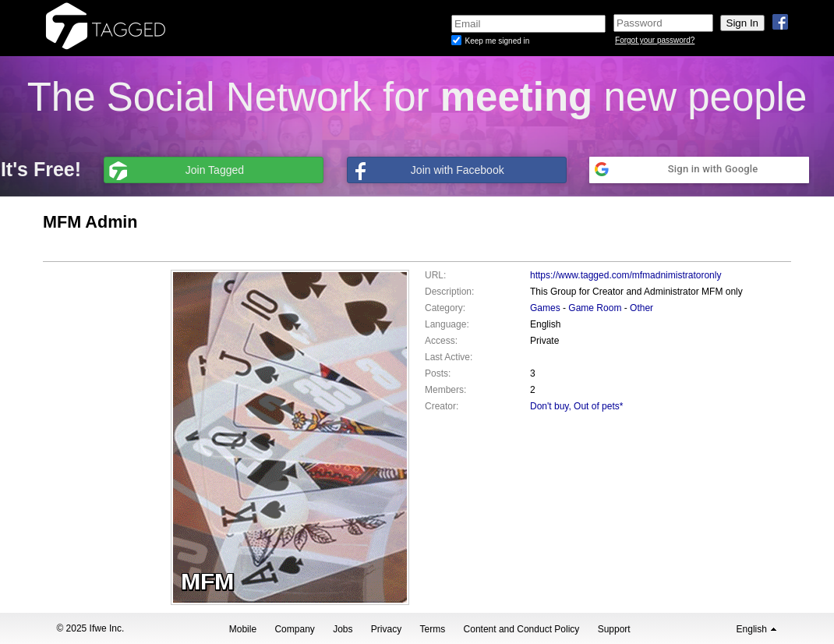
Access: (441, 341)
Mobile (243, 629)
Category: (445, 308)
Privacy (386, 629)
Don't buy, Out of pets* (576, 406)
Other (641, 308)
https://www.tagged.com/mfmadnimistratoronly (625, 275)
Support (614, 629)
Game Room (595, 308)
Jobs (343, 629)
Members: (445, 390)
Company (294, 629)
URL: (435, 275)
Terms (433, 629)
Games (545, 308)
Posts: (438, 373)
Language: (447, 324)
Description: (449, 292)
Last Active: (449, 357)
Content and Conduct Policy (522, 629)
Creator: (442, 406)
